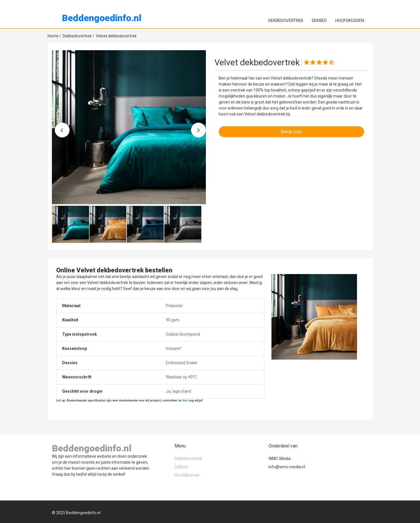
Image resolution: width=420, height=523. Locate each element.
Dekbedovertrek (286, 21)
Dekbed (319, 21)
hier (185, 401)
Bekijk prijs (291, 132)
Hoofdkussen (350, 21)
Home (54, 36)
